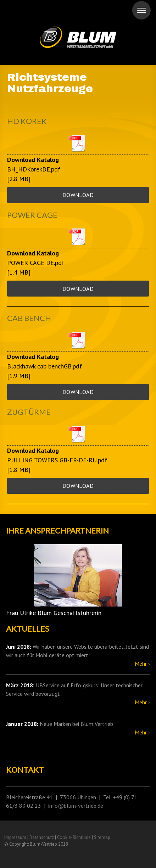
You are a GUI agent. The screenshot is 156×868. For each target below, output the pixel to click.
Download (78, 195)
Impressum (15, 837)
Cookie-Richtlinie (74, 837)
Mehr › (142, 664)
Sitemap (102, 837)
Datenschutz (42, 837)
